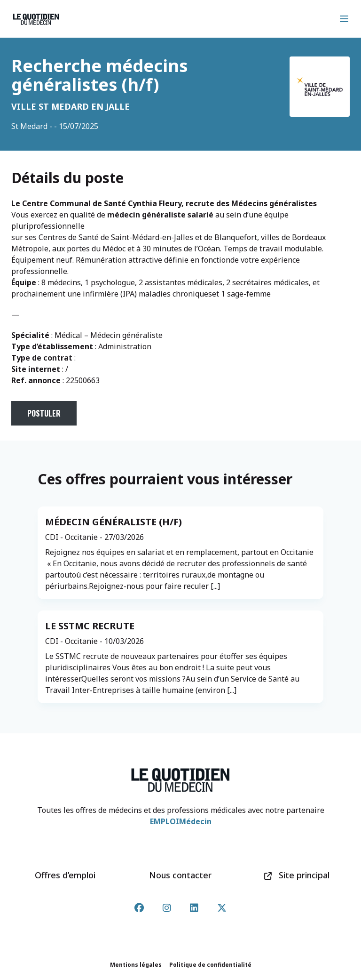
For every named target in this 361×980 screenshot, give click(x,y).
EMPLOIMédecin (181, 821)
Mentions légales (136, 965)
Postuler (44, 413)
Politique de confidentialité (210, 965)
